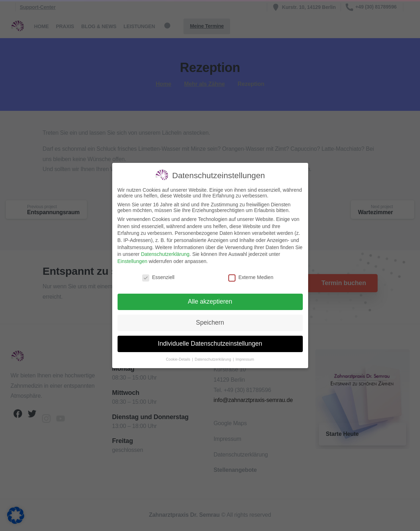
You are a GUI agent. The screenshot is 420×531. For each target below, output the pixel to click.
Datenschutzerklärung (165, 254)
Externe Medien (251, 277)
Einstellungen (133, 261)
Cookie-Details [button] (179, 359)
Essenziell (158, 277)
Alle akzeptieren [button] (210, 301)
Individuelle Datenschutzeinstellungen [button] (210, 343)
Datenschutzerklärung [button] (214, 359)
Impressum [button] (245, 359)
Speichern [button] (210, 322)
